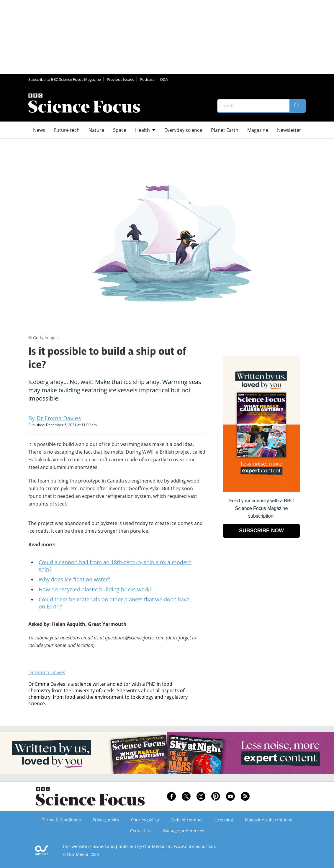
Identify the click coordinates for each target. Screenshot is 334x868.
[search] (297, 106)
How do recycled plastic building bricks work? (95, 589)
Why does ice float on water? (74, 579)
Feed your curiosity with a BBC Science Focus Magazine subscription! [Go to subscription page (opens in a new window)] (262, 508)
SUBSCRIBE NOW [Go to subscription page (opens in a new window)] (261, 531)
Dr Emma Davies (47, 672)
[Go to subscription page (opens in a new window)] (261, 490)
